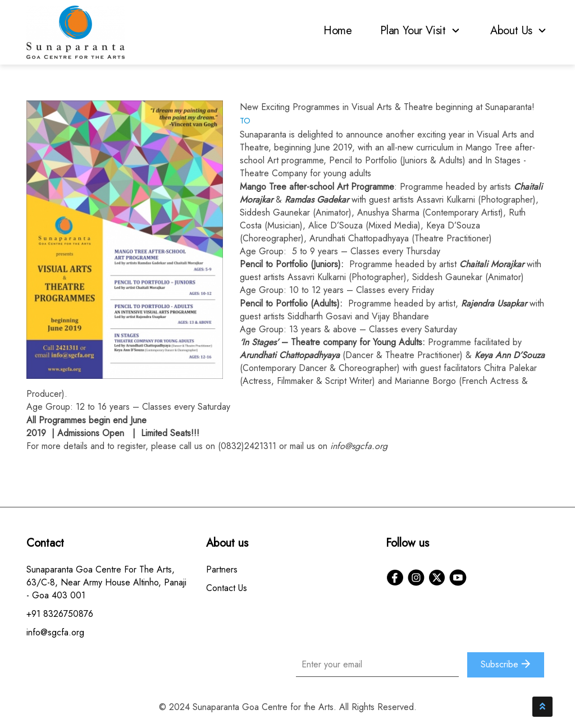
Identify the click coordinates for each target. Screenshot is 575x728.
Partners (222, 569)
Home (338, 31)
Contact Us (227, 588)
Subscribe (506, 664)
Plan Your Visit (421, 31)
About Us (519, 31)
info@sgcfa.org (359, 446)
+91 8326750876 (60, 614)
